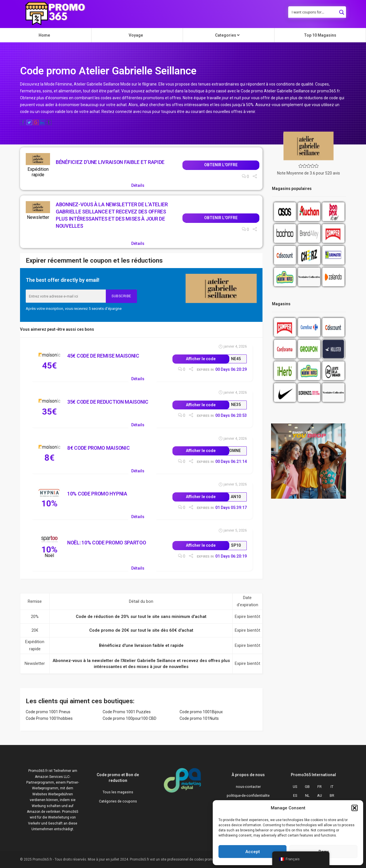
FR (320, 787)
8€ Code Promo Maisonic (98, 448)
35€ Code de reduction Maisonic (108, 402)
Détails (138, 185)
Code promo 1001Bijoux (201, 712)
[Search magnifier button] (342, 11)
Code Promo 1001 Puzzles (127, 712)
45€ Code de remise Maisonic (103, 356)
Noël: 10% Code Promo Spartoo (107, 543)
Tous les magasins (118, 792)
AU (320, 795)
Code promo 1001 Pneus (48, 712)
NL (307, 795)
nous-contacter (248, 787)
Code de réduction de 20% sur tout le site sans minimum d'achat (141, 617)
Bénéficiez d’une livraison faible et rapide (110, 162)
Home (44, 35)
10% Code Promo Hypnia (97, 494)
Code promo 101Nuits (199, 718)
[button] (355, 808)
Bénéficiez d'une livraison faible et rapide (141, 645)
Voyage (136, 35)
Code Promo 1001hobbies (49, 718)
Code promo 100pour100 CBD (130, 718)
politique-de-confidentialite (248, 795)
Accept (253, 852)
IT (332, 787)
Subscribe (121, 296)
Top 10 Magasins (320, 35)
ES (295, 795)
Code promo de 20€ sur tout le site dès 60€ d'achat (141, 630)
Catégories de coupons (118, 801)
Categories (227, 35)
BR (332, 795)
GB (307, 787)
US (295, 787)
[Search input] (313, 12)
